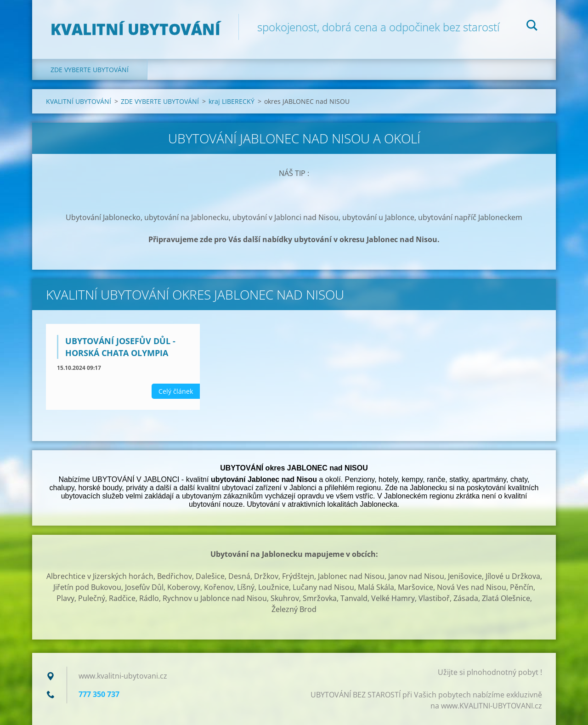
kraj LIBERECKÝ (232, 101)
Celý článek (176, 391)
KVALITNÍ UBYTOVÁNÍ (79, 101)
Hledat (532, 27)
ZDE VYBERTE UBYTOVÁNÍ (90, 70)
